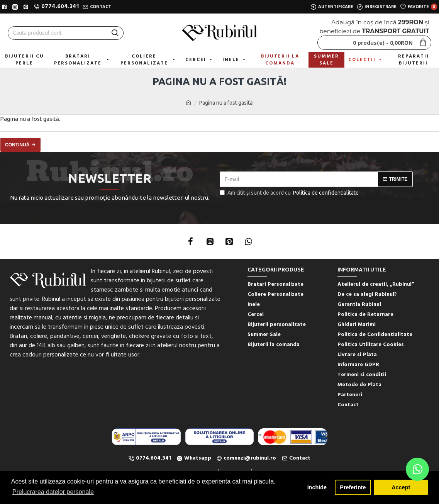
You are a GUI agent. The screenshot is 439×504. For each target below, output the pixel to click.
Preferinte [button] (353, 487)
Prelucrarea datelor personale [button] (53, 492)
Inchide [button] (317, 487)
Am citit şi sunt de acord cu (290, 193)
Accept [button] (401, 487)
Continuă (17, 145)
